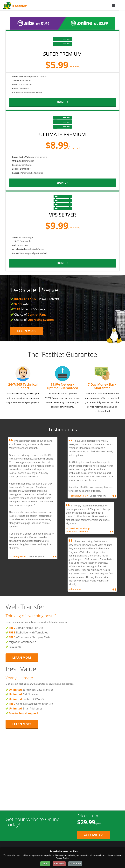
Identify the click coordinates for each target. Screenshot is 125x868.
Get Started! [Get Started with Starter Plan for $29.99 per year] (94, 835)
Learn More (27, 331)
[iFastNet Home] (60, 5)
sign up (62, 102)
